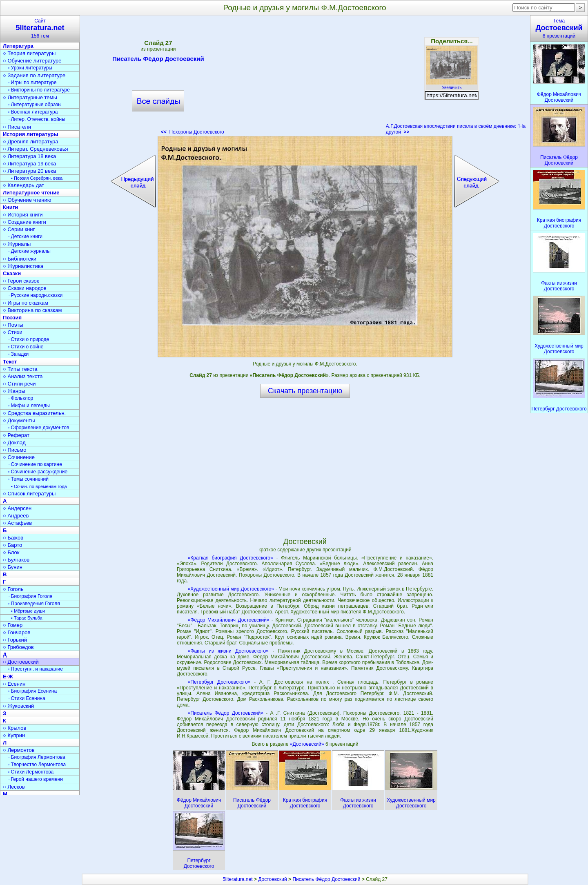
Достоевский (273, 879)
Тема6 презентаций (559, 28)
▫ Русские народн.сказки (35, 295)
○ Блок (11, 552)
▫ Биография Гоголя (30, 596)
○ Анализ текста (23, 376)
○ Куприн (14, 735)
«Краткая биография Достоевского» (231, 558)
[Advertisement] (305, 78)
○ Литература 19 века (29, 164)
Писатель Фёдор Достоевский (158, 60)
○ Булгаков (16, 560)
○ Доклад (14, 442)
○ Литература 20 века (29, 171)
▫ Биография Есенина (32, 691)
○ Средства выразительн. (34, 413)
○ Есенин (14, 684)
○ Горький (15, 640)
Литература (18, 46)
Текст (10, 362)
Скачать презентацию (305, 391)
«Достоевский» (308, 744)
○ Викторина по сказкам (32, 310)
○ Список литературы (29, 494)
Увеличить (452, 85)
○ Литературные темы (30, 97)
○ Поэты (13, 325)
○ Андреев (16, 516)
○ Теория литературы (29, 53)
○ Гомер (13, 625)
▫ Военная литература (33, 112)
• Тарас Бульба (27, 618)
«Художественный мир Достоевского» (231, 589)
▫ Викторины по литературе (39, 90)
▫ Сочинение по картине (35, 464)
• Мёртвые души (28, 611)
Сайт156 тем (40, 28)
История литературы (31, 134)
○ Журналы (17, 244)
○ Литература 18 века (29, 156)
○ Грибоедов (18, 647)
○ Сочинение (19, 457)
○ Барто (12, 545)
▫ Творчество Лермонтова (37, 765)
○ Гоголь (13, 589)
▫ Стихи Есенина (27, 698)
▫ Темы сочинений (28, 479)
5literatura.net (237, 879)
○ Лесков (14, 787)
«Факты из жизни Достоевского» (228, 651)
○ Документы (19, 420)
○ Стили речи (19, 384)
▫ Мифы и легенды (29, 406)
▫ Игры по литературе (32, 82)
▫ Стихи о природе (28, 339)
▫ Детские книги (25, 236)
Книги (10, 207)
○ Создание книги (24, 222)
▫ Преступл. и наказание (35, 669)
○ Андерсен (17, 508)
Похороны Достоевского (193, 132)
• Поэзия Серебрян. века (37, 178)
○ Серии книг (19, 229)
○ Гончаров (17, 632)
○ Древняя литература (30, 142)
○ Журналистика (23, 266)
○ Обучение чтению (27, 200)
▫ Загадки (18, 354)
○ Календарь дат (23, 185)
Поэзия (12, 318)
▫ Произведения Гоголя (34, 604)
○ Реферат (16, 435)
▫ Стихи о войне (26, 347)
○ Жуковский (18, 706)
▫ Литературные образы (35, 105)
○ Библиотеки (20, 259)
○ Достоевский (21, 662)
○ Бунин (13, 567)
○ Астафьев (17, 523)
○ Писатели (17, 127)
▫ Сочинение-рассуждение (38, 472)
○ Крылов (14, 728)
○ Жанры (14, 391)
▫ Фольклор (20, 398)
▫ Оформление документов (38, 428)
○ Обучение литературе (32, 61)
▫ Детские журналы (29, 251)
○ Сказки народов (25, 288)
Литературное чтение (31, 193)
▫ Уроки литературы (30, 68)
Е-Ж (8, 677)
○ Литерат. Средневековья (36, 149)
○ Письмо (15, 450)
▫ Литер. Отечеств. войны (37, 119)
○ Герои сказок (21, 281)
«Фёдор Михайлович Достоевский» (229, 620)
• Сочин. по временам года (39, 486)
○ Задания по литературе (34, 75)
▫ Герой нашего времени (35, 779)
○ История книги (23, 215)
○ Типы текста (20, 369)
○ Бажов (13, 538)
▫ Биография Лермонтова (37, 757)
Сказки (12, 273)
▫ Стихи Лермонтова (31, 772)
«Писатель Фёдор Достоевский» (226, 713)
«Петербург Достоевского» (219, 682)
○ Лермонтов (19, 750)
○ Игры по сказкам (26, 303)
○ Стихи (13, 332)
